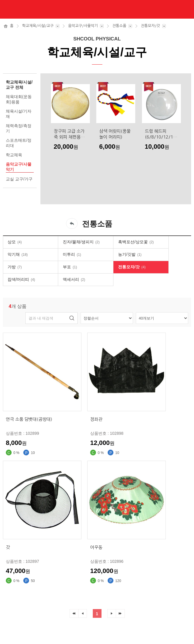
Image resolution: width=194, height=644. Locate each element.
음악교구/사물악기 (83, 26)
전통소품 (119, 26)
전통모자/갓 (150, 26)
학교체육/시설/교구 (38, 26)
